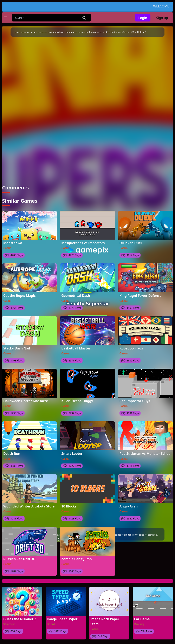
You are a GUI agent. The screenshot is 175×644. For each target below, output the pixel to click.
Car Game (142, 619)
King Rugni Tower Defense (141, 296)
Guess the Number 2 (20, 619)
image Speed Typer (62, 619)
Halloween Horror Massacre (26, 401)
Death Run (12, 454)
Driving (139, 624)
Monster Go (13, 243)
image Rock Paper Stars (105, 621)
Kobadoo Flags (131, 348)
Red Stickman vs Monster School (145, 454)
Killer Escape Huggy (77, 401)
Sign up (162, 18)
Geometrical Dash (76, 296)
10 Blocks (69, 506)
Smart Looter (72, 454)
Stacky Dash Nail (17, 348)
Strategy (9, 624)
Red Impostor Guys (135, 401)
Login (143, 18)
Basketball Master (76, 348)
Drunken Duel (131, 243)
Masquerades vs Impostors (83, 243)
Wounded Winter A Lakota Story (29, 506)
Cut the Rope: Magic (19, 296)
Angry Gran (129, 506)
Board (51, 624)
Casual (8, 248)
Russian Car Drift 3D (19, 559)
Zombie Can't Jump (76, 559)
